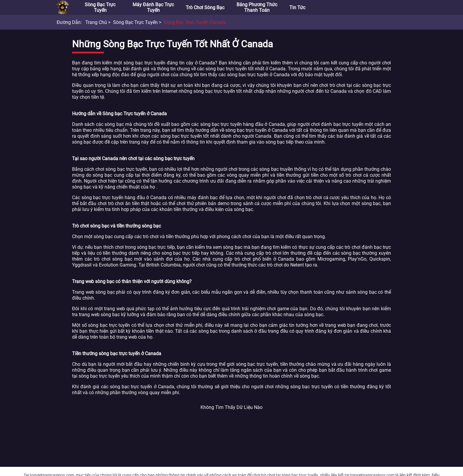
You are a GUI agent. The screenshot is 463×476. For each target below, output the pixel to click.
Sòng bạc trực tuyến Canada (195, 22)
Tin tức (297, 8)
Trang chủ (96, 22)
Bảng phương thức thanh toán (257, 7)
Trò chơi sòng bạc (205, 8)
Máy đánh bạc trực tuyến (153, 7)
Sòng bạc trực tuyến (100, 7)
